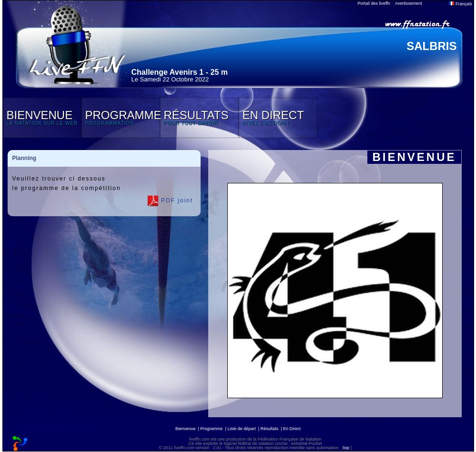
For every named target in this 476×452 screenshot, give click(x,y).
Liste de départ (242, 429)
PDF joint (170, 201)
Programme (211, 429)
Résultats (270, 429)
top (346, 448)
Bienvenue (186, 429)
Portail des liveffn (374, 3)
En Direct (292, 429)
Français (460, 4)
